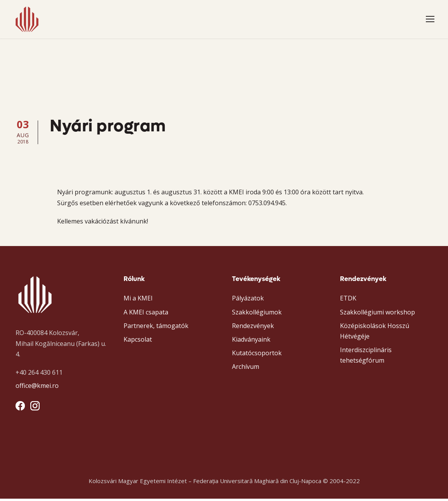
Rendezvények (253, 328)
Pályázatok (248, 300)
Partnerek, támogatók (156, 328)
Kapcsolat (138, 342)
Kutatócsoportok (257, 355)
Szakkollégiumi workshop (377, 314)
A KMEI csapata (146, 314)
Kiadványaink (251, 342)
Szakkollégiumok (257, 314)
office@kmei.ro (37, 388)
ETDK (348, 300)
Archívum (246, 369)
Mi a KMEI (138, 300)
